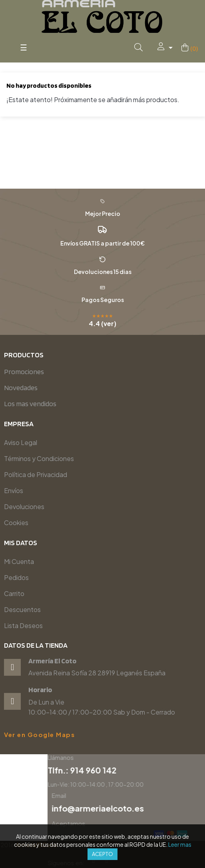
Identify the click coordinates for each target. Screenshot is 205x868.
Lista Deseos (23, 625)
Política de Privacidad (36, 474)
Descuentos (22, 609)
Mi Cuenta (19, 561)
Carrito (14, 593)
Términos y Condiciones (39, 458)
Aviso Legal (21, 442)
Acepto (102, 854)
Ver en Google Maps (39, 735)
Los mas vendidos (30, 404)
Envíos (14, 490)
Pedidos (16, 577)
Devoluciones (24, 507)
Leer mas (180, 844)
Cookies (16, 523)
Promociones (24, 372)
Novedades (21, 388)
